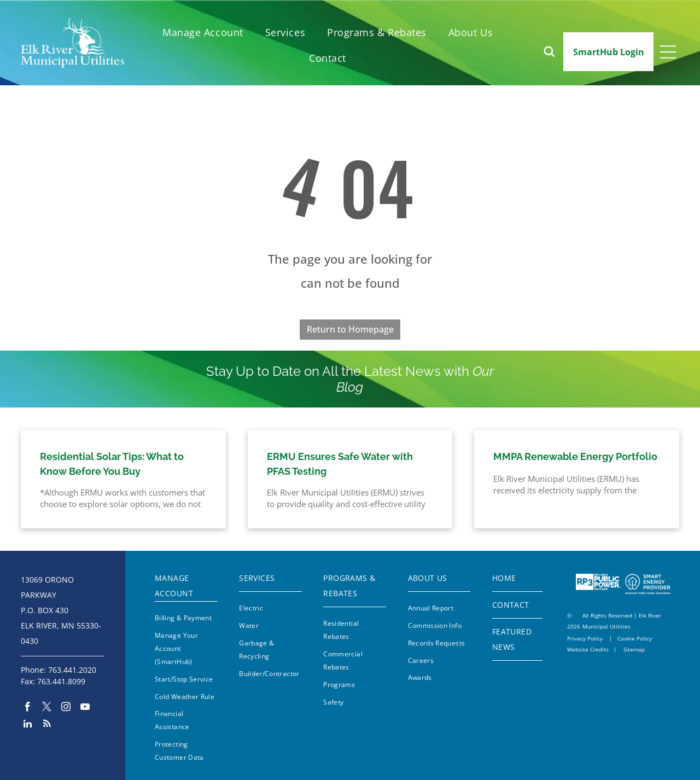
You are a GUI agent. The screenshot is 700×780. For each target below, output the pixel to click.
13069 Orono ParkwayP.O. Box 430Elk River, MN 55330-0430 (61, 610)
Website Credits (588, 649)
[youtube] (85, 708)
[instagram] (66, 708)
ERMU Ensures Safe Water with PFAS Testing (340, 464)
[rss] (47, 725)
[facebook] (28, 708)
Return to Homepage (350, 329)
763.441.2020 (72, 670)
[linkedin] (28, 725)
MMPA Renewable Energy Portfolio (575, 456)
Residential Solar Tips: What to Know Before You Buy (112, 464)
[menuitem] (203, 33)
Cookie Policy (635, 638)
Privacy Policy (585, 638)
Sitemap (634, 649)
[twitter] (47, 708)
